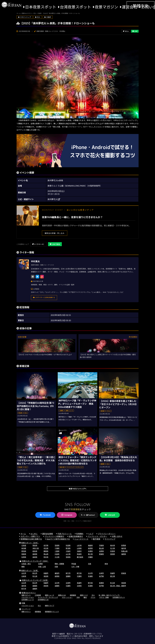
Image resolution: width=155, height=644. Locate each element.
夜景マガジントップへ (78, 489)
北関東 (40, 564)
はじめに (34, 534)
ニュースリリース (81, 539)
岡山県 (46, 554)
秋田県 (68, 545)
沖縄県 (90, 557)
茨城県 (101, 545)
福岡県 (124, 554)
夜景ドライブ (49, 606)
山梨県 (79, 548)
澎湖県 (90, 576)
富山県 (101, 548)
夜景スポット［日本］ (30, 543)
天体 (78, 597)
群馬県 (124, 545)
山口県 (68, 554)
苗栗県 (57, 576)
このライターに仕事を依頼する (44, 297)
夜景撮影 (73, 595)
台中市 (90, 573)
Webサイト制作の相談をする (58, 539)
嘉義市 (35, 589)
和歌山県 (124, 551)
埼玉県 (46, 548)
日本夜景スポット (41, 7)
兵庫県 (90, 551)
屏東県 (124, 573)
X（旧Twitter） (88, 515)
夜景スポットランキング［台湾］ (35, 580)
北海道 (24, 545)
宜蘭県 (68, 576)
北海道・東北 (26, 564)
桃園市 (46, 573)
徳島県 (79, 554)
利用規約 (80, 534)
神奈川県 (36, 548)
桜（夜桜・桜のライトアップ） (110, 595)
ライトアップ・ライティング (48, 597)
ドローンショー (67, 597)
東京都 (24, 548)
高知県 (113, 554)
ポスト (126, 31)
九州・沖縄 (75, 567)
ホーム (23, 534)
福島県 (90, 545)
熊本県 (46, 557)
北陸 (90, 564)
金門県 (101, 576)
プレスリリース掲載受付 (54, 536)
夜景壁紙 (38, 612)
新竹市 (68, 573)
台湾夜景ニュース (28, 600)
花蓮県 (79, 576)
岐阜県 (35, 551)
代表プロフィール (65, 534)
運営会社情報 (47, 534)
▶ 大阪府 (48, 17)
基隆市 (57, 573)
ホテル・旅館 (104, 597)
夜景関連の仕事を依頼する (31, 539)
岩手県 (46, 545)
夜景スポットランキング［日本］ (35, 561)
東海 (106, 564)
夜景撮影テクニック (52, 612)
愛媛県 (101, 554)
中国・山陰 (42, 567)
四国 (56, 567)
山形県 (79, 545)
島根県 (35, 554)
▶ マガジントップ (25, 17)
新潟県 (68, 548)
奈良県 (113, 551)
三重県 (57, 551)
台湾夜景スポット (75, 7)
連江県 (113, 576)
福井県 (124, 548)
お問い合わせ (117, 536)
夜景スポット (26, 595)
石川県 (113, 548)
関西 (23, 567)
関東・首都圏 (59, 564)
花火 (93, 595)
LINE (135, 31)
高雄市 (113, 573)
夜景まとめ (62, 595)
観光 (85, 597)
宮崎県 (68, 557)
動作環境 (97, 539)
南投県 (46, 576)
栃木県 (113, 545)
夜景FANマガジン (29, 593)
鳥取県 (24, 554)
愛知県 (24, 551)
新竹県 (79, 573)
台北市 (24, 573)
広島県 (57, 554)
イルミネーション (28, 597)
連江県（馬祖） (116, 586)
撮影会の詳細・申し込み (55, 233)
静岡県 (46, 551)
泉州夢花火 (54, 199)
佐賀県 (24, 557)
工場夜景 (38, 595)
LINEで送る (55, 244)
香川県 (90, 554)
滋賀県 (101, 551)
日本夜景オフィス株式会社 (71, 636)
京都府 (79, 551)
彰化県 (35, 576)
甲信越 (74, 564)
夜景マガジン (106, 7)
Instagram (67, 515)
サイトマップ (110, 539)
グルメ (93, 597)
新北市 (35, 573)
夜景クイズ (84, 595)
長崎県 (35, 557)
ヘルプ (91, 534)
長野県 (90, 548)
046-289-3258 (76, 634)
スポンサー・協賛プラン (30, 536)
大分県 (57, 557)
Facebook (45, 515)
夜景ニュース (49, 595)
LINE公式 (110, 515)
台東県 (24, 576)
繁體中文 (140, 6)
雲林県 (24, 586)
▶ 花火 (38, 17)
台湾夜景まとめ (43, 600)
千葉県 (57, 548)
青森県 (35, 545)
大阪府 (68, 551)
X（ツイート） (39, 244)
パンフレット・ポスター (97, 536)
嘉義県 (35, 586)
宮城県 (57, 545)
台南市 (101, 573)
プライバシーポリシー (107, 534)
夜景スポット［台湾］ (30, 571)
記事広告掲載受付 (76, 536)
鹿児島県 (80, 557)
